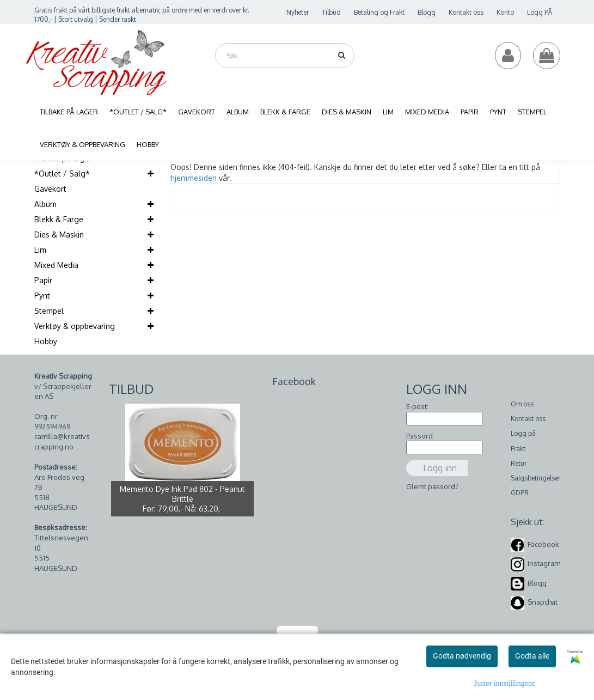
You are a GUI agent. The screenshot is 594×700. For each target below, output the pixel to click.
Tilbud (331, 12)
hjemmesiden (194, 178)
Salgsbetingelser (535, 478)
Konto (505, 12)
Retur (519, 463)
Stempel (49, 311)
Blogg (427, 12)
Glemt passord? (432, 486)
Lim (40, 250)
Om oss (522, 404)
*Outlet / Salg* (62, 174)
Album (45, 204)
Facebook (543, 544)
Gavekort (50, 189)
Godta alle (532, 656)
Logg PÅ (540, 12)
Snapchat (543, 602)
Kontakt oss (466, 12)
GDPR (520, 493)
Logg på (523, 433)
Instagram (544, 563)
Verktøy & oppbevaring (75, 326)
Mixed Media (56, 265)
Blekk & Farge (59, 219)
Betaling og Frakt (379, 12)
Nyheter (298, 12)
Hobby (46, 341)
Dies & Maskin (59, 235)
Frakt (518, 449)
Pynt (42, 296)
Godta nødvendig (462, 656)
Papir (43, 280)
